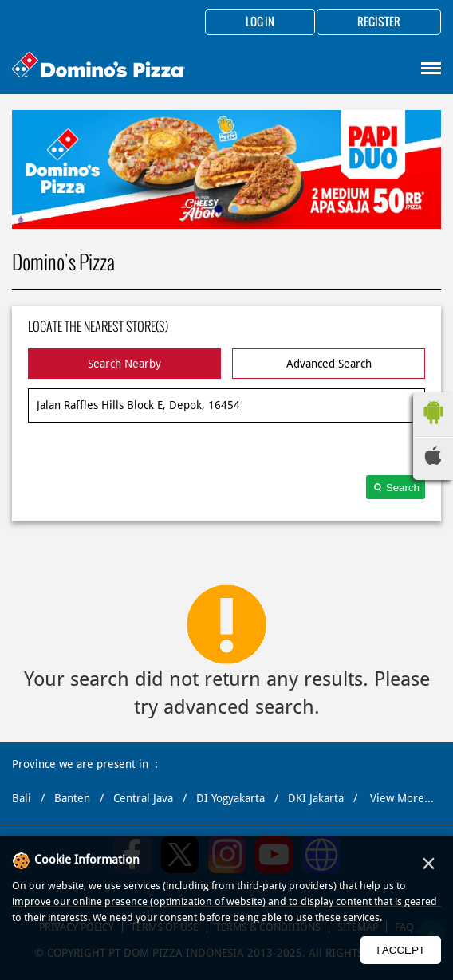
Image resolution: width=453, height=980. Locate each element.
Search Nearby (124, 364)
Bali (22, 798)
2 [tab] (234, 209)
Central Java (143, 798)
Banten (72, 798)
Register (379, 22)
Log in (260, 22)
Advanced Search (329, 364)
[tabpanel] (226, 169)
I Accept (401, 950)
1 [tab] (219, 209)
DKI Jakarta (316, 798)
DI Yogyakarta (230, 798)
